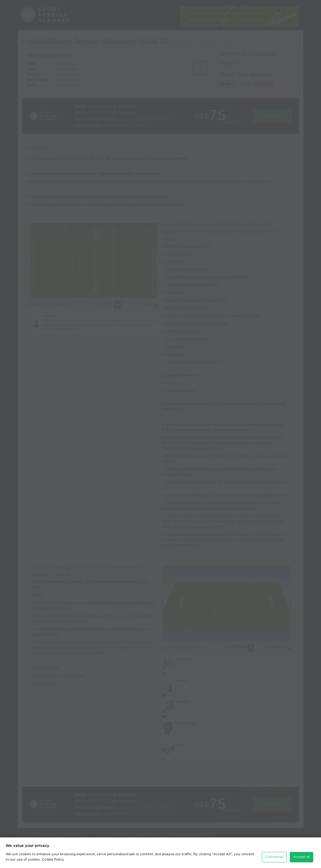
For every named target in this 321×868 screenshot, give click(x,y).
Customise (274, 857)
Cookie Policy (53, 860)
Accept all (302, 857)
